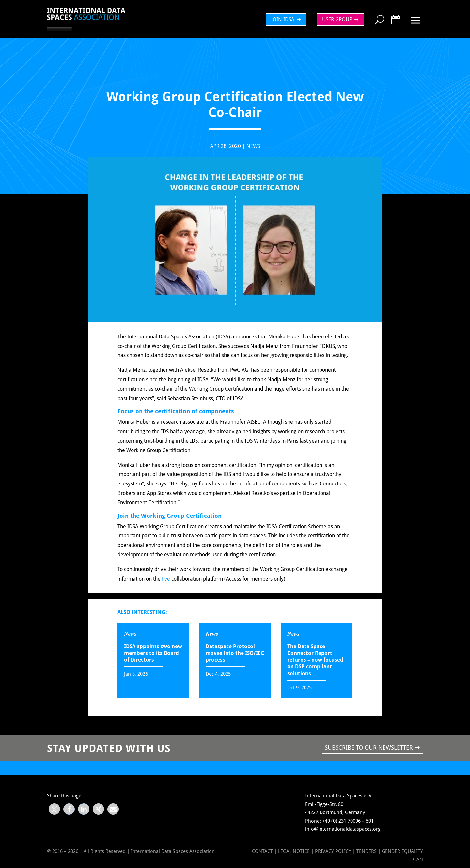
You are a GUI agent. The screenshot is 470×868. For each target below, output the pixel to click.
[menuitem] (288, 20)
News (253, 151)
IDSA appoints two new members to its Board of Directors (153, 653)
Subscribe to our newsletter (369, 748)
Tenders (367, 851)
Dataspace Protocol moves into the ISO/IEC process (235, 653)
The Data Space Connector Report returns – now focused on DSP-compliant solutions (315, 660)
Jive (166, 583)
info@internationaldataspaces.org (343, 829)
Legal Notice (294, 851)
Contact (262, 851)
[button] (54, 809)
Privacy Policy (334, 851)
